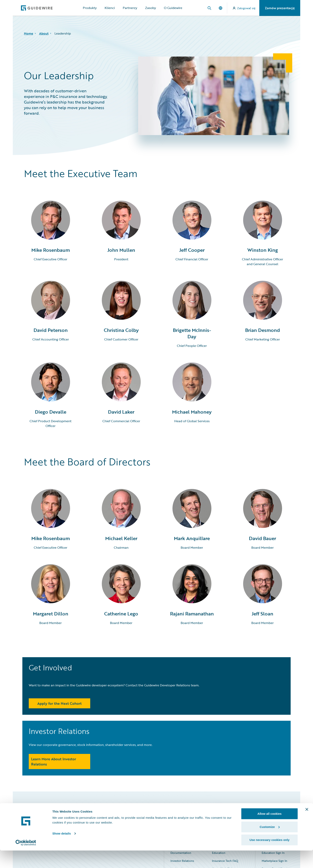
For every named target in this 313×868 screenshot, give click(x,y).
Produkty (90, 8)
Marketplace (178, 814)
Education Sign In (273, 798)
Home (29, 33)
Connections (179, 790)
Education (219, 798)
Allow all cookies (270, 831)
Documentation (181, 798)
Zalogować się (244, 8)
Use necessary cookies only (269, 857)
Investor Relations (182, 806)
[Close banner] (307, 827)
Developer (219, 790)
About (44, 33)
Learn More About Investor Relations (191, 706)
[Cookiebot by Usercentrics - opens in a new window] (26, 860)
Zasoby (151, 8)
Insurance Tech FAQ (225, 806)
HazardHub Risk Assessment (230, 814)
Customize (270, 844)
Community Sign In (274, 790)
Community (220, 782)
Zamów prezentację (280, 8)
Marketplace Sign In (274, 806)
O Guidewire (173, 8)
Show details (62, 851)
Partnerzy (130, 8)
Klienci (110, 8)
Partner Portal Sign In (275, 814)
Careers (175, 782)
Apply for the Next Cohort (59, 709)
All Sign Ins (274, 782)
